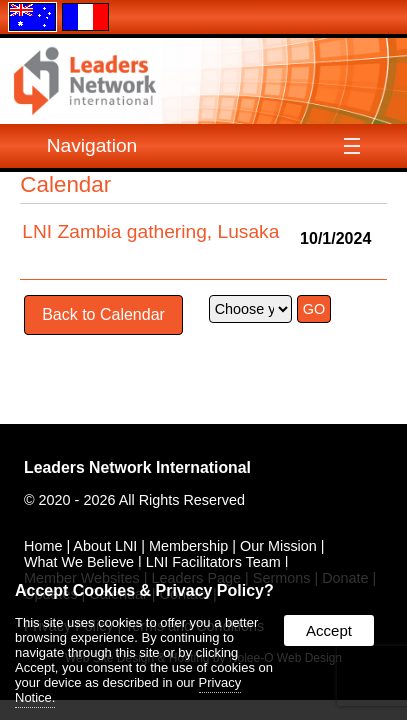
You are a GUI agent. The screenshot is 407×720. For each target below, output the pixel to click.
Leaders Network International (137, 467)
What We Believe (79, 562)
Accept (329, 630)
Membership (188, 546)
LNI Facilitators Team (213, 562)
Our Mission (278, 546)
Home (43, 546)
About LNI (105, 546)
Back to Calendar (103, 314)
